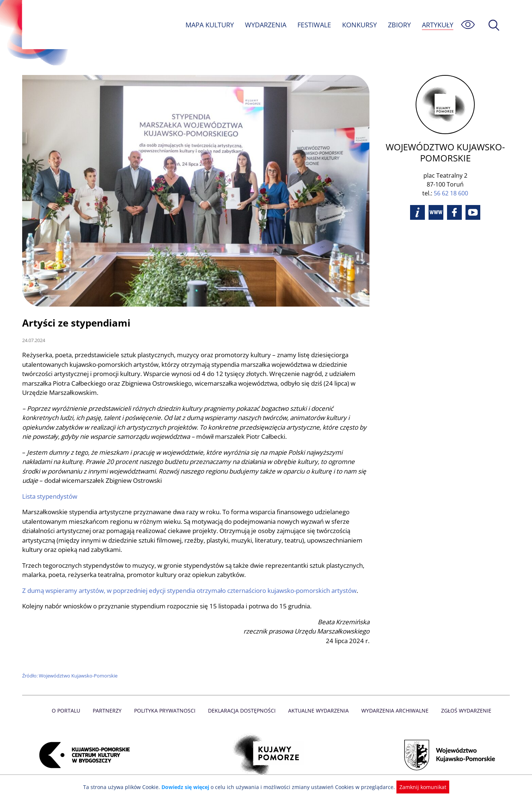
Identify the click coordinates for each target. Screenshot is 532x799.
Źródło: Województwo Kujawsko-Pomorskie (70, 676)
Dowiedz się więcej (188, 787)
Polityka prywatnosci (166, 711)
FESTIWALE (314, 25)
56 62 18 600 (451, 193)
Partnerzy (110, 711)
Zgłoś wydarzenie (463, 711)
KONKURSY (359, 25)
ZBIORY (399, 25)
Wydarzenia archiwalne (393, 711)
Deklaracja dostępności (242, 711)
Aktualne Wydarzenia (318, 711)
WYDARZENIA (265, 25)
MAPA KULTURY (209, 25)
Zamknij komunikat (418, 787)
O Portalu (69, 711)
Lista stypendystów (50, 496)
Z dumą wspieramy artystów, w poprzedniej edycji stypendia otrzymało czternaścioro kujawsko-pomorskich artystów (192, 590)
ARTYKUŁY (437, 25)
